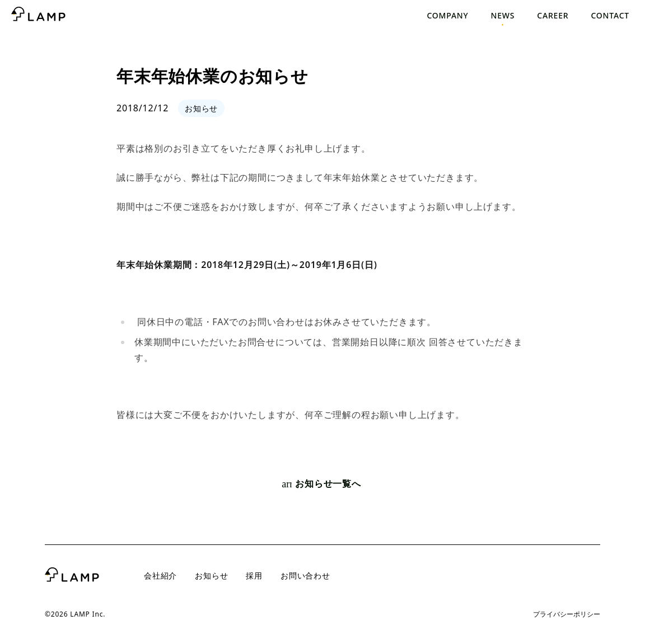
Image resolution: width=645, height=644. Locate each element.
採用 (254, 575)
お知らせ (211, 575)
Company (447, 15)
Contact (610, 15)
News (503, 15)
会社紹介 (160, 575)
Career (553, 15)
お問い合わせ (305, 575)
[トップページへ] (38, 16)
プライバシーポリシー (567, 614)
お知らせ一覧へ (321, 484)
